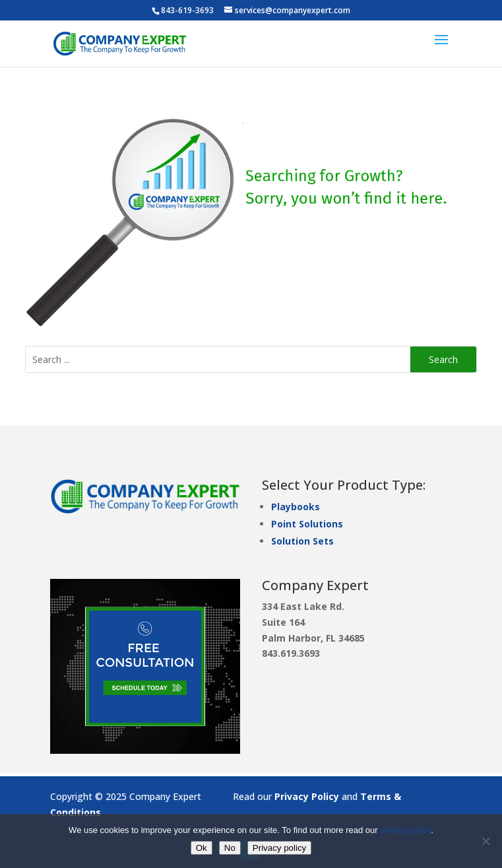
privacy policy (405, 830)
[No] (486, 841)
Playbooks (296, 507)
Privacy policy (279, 848)
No (230, 848)
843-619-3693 (187, 10)
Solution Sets (302, 541)
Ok (202, 848)
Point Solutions (307, 524)
